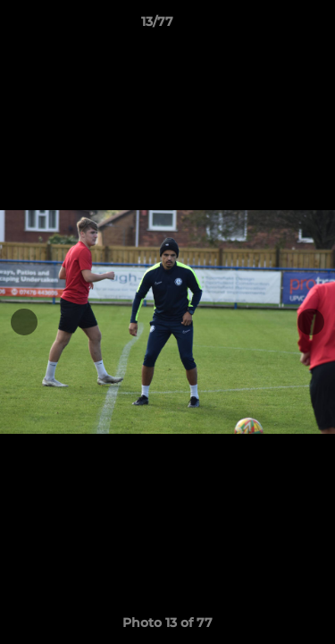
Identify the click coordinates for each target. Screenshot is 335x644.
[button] (271, 26)
